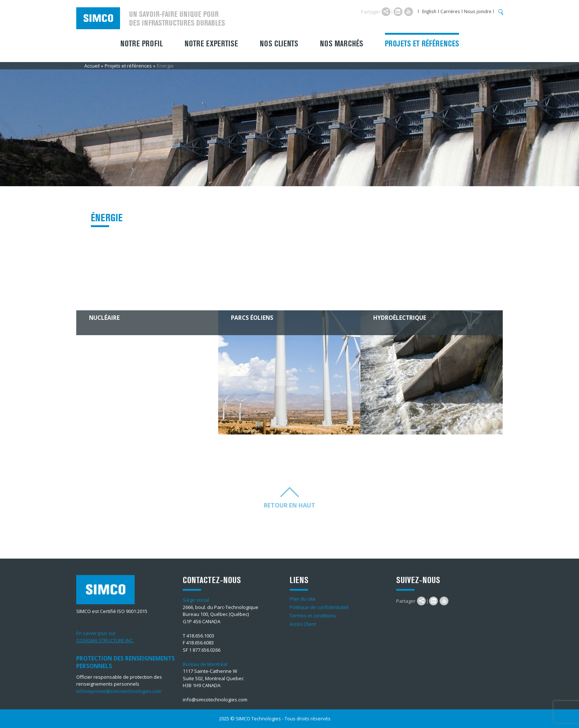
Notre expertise (211, 44)
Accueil (92, 66)
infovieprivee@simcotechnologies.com (119, 691)
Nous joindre (478, 11)
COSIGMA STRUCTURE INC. (105, 640)
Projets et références (422, 44)
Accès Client (303, 624)
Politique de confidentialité (319, 607)
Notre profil (142, 44)
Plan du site (303, 599)
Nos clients (279, 44)
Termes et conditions (313, 616)
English (429, 11)
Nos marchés (341, 44)
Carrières (450, 11)
